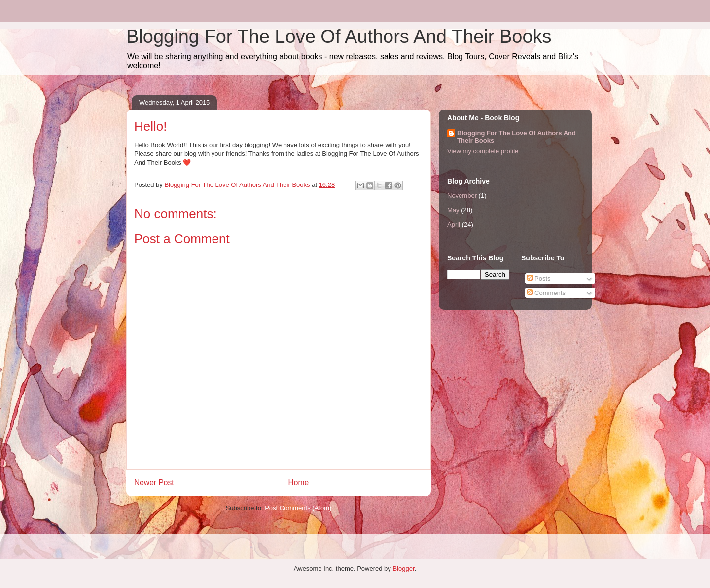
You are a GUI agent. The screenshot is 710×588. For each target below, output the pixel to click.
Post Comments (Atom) (298, 508)
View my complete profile (483, 151)
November (462, 196)
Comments (546, 293)
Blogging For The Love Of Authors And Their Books (339, 37)
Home (299, 483)
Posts (539, 278)
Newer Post (154, 483)
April (454, 225)
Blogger (403, 569)
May (453, 210)
